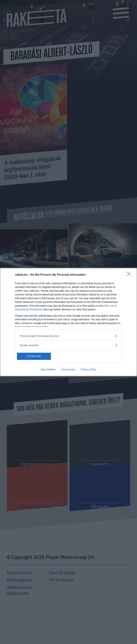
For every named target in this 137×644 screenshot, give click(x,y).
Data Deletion (48, 369)
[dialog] (68, 322)
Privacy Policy (89, 369)
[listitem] (68, 336)
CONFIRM (34, 356)
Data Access (68, 369)
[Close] (130, 275)
